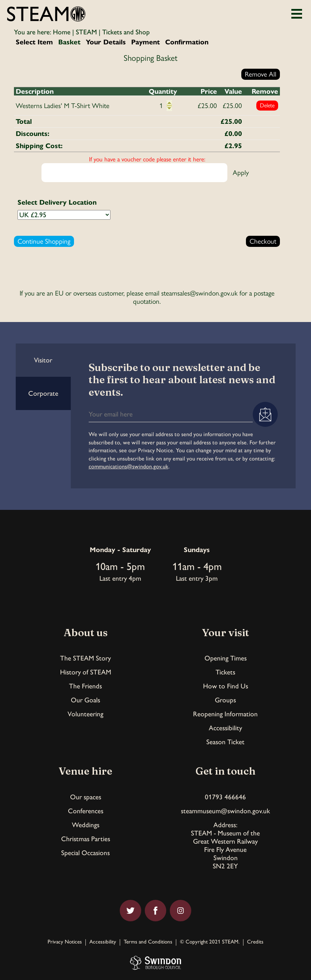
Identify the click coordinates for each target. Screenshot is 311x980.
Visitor (43, 360)
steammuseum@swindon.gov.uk (225, 811)
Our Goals (85, 700)
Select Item (34, 42)
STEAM (86, 32)
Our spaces (86, 797)
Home (62, 32)
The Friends (85, 686)
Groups (225, 700)
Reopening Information (225, 714)
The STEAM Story (85, 658)
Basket (69, 42)
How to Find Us (226, 686)
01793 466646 (225, 797)
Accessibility (225, 728)
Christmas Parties (86, 839)
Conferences (86, 811)
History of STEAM (86, 672)
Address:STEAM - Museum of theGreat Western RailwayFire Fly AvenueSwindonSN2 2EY (225, 845)
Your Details (106, 42)
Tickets (225, 672)
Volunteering (85, 714)
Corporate (43, 393)
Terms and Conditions (148, 942)
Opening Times (226, 658)
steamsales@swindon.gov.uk (199, 293)
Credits (255, 942)
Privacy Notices (65, 942)
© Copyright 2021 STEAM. (210, 942)
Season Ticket (225, 742)
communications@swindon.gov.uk (129, 466)
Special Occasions (85, 853)
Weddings (86, 825)
